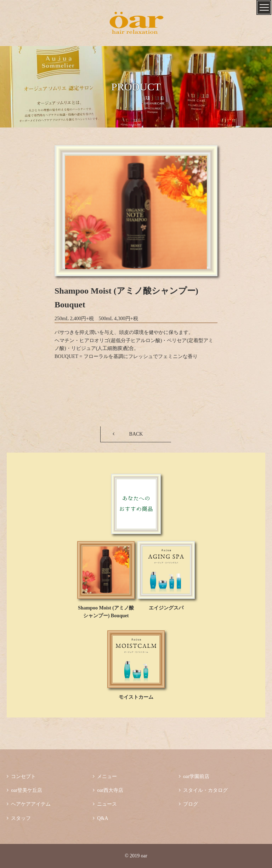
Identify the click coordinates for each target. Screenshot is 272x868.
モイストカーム (136, 697)
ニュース (105, 804)
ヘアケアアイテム (29, 804)
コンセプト (21, 776)
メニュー (105, 776)
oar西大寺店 (108, 790)
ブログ (188, 804)
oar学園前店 (194, 776)
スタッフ (19, 818)
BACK (136, 434)
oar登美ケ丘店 (24, 790)
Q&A (100, 818)
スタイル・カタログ (203, 790)
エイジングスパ (166, 608)
